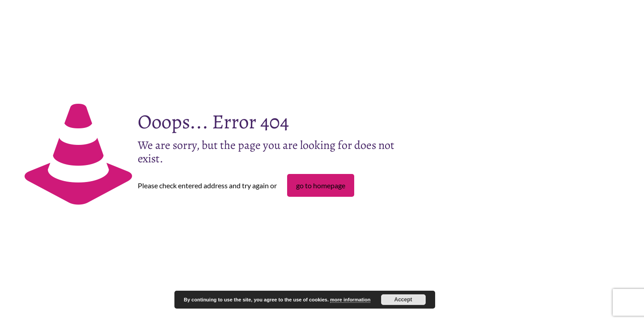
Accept (403, 300)
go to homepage (321, 185)
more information (350, 300)
